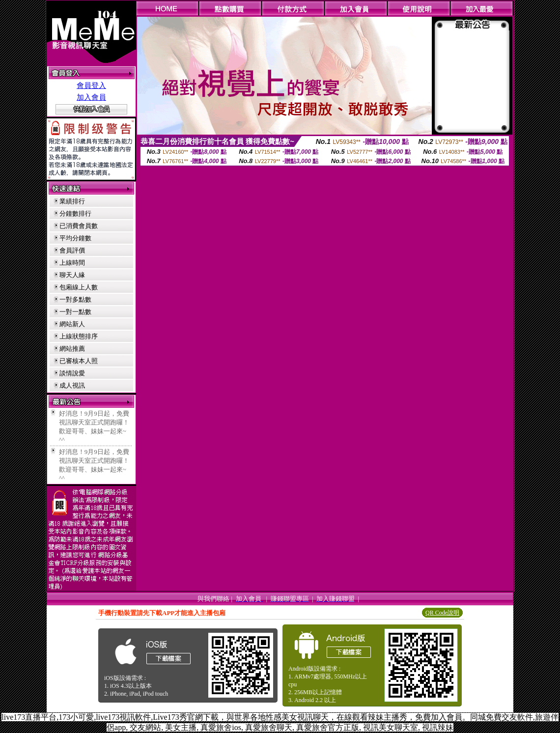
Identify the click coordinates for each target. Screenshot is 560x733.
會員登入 (91, 85)
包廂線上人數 (79, 287)
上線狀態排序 (79, 336)
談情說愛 (72, 373)
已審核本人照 (79, 361)
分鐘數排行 (75, 213)
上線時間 (72, 263)
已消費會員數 (79, 226)
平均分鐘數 (75, 238)
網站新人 (72, 324)
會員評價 (72, 250)
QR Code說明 (442, 613)
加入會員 (91, 97)
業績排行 (72, 201)
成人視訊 (72, 385)
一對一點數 (75, 312)
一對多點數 (75, 299)
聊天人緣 (72, 275)
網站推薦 (72, 349)
